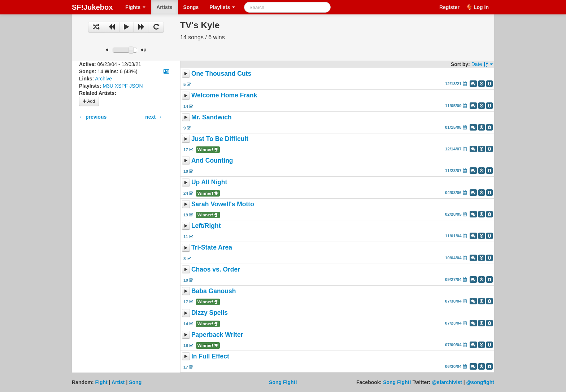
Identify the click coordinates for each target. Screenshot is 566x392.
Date (482, 64)
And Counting (212, 160)
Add (89, 101)
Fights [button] (135, 7)
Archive (103, 79)
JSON (136, 86)
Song (135, 382)
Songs (191, 7)
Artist (118, 382)
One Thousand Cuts (221, 74)
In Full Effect (210, 356)
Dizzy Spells (210, 313)
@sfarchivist (447, 382)
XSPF (121, 86)
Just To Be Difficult (220, 139)
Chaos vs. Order (216, 269)
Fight (101, 382)
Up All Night (209, 182)
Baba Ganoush (214, 291)
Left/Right (206, 226)
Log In (481, 7)
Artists (164, 7)
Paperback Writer (217, 335)
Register (449, 7)
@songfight (480, 382)
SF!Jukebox (92, 7)
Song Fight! (283, 382)
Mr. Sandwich (212, 117)
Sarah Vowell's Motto (223, 204)
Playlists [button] (222, 7)
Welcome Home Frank (224, 96)
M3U (108, 86)
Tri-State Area (212, 248)
